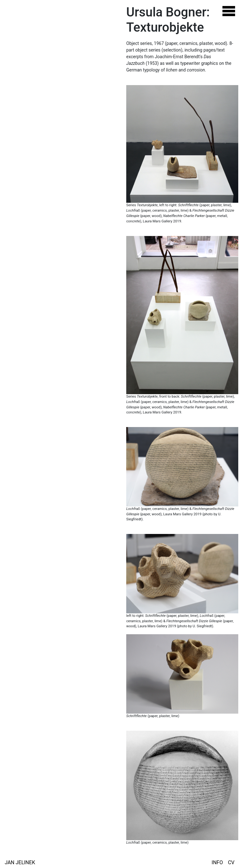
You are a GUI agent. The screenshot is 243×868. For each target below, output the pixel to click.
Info (217, 862)
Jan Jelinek (20, 862)
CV (231, 862)
